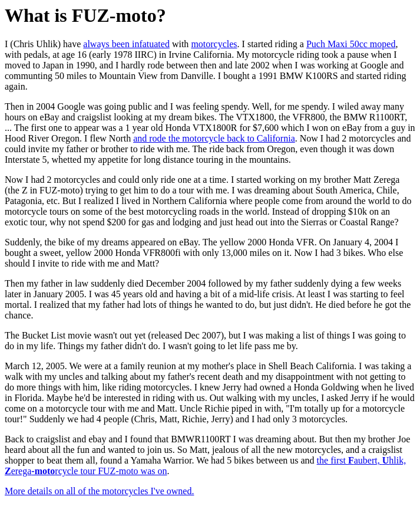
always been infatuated (126, 44)
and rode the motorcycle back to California (214, 138)
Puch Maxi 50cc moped (351, 44)
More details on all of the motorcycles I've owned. (99, 491)
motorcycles (214, 44)
